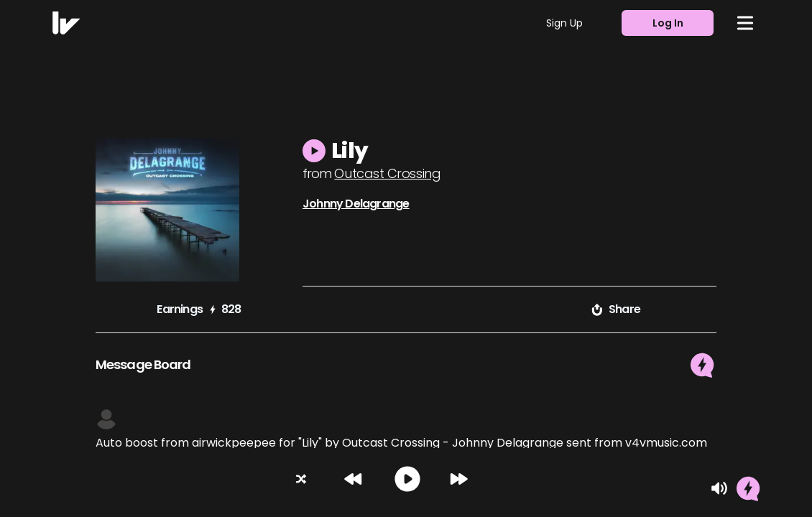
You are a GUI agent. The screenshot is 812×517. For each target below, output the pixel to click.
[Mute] (719, 488)
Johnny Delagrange (356, 204)
